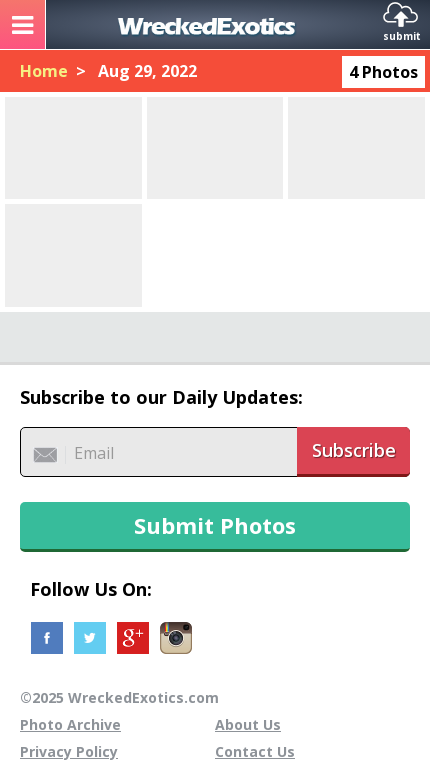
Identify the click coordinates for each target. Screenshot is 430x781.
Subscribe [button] (354, 450)
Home (44, 71)
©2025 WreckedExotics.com (119, 697)
